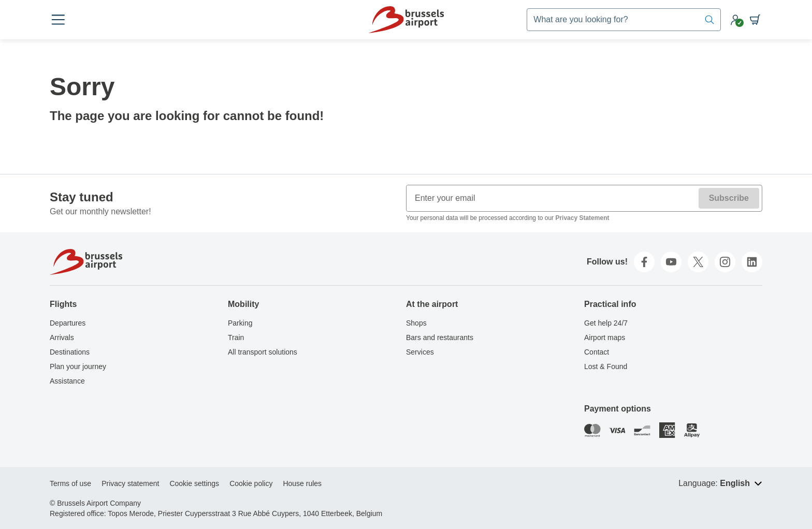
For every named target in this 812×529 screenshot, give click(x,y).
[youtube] (671, 262)
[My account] (735, 20)
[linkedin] (752, 262)
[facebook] (644, 262)
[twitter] (698, 262)
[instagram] (725, 262)
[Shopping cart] (755, 20)
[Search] (709, 20)
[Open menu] (58, 20)
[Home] (406, 20)
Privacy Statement (582, 218)
